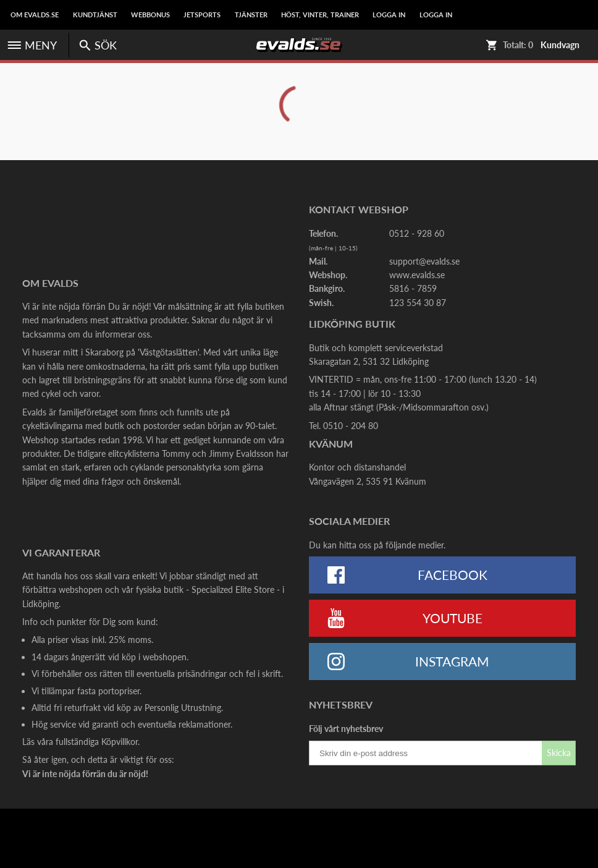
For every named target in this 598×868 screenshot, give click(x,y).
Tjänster (251, 15)
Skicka (559, 753)
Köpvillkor (120, 742)
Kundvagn (560, 45)
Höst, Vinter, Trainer (320, 15)
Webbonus (150, 15)
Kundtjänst (95, 15)
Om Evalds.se (35, 15)
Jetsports (202, 15)
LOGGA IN (389, 15)
